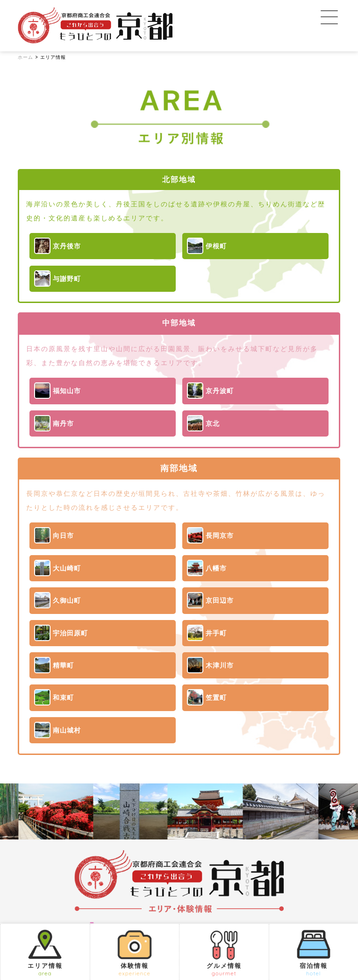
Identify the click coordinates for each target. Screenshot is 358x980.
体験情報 (135, 952)
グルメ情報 (224, 952)
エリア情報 (45, 952)
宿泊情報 (314, 952)
